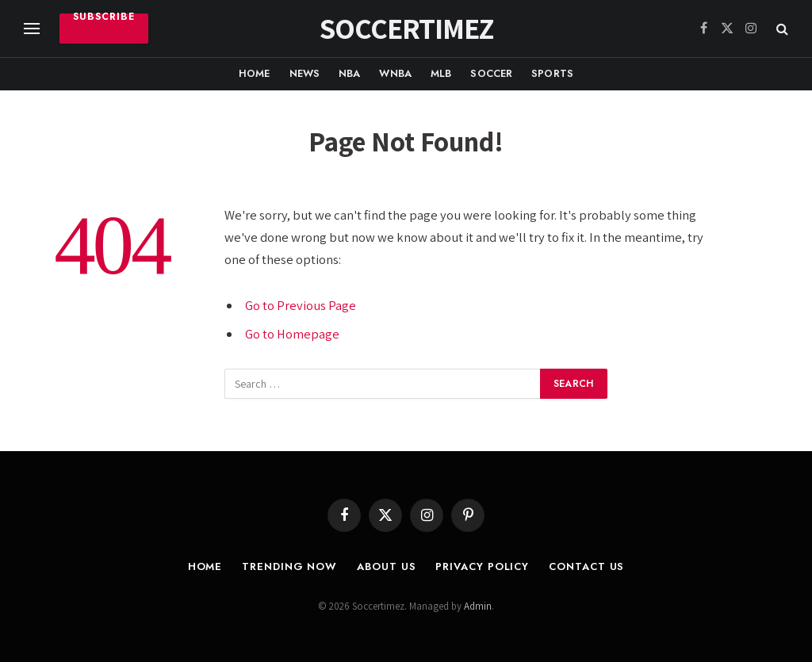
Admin (478, 606)
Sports (552, 73)
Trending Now (289, 566)
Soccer (491, 73)
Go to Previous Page (301, 305)
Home (255, 73)
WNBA (395, 73)
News (305, 73)
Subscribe (104, 19)
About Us (386, 566)
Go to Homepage (292, 334)
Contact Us (586, 566)
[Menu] (32, 29)
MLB (441, 73)
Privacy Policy (482, 566)
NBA (349, 73)
